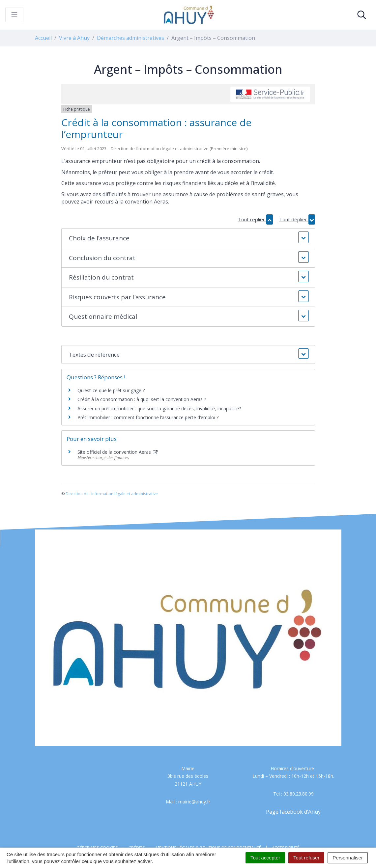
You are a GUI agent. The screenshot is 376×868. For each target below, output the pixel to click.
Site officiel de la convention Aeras (118, 452)
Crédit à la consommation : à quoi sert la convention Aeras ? (142, 399)
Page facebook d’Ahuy (293, 812)
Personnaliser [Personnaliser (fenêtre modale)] (348, 858)
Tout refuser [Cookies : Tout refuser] (306, 858)
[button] (188, 238)
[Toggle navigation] (14, 15)
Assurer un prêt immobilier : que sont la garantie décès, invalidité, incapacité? (159, 408)
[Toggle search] (362, 15)
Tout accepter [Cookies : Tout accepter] (265, 858)
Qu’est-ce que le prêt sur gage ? (111, 390)
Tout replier (255, 219)
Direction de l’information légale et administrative (112, 494)
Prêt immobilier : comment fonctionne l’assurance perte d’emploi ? (148, 417)
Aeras (161, 202)
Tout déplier (297, 219)
